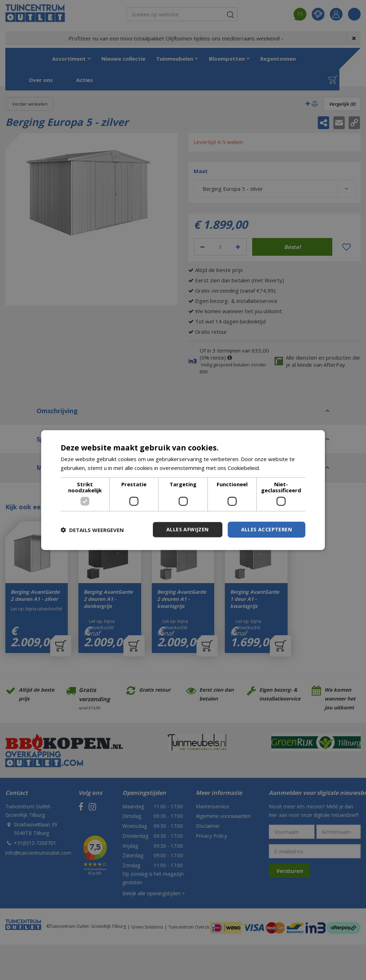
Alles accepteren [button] (267, 529)
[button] (92, 530)
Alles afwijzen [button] (188, 529)
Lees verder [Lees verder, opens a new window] (276, 467)
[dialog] (183, 490)
